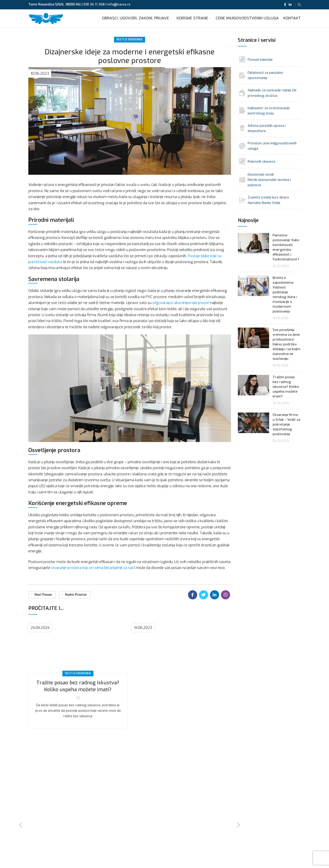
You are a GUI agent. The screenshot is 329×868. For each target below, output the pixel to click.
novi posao (43, 601)
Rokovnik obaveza (261, 168)
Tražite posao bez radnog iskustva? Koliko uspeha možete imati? (78, 692)
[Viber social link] (226, 601)
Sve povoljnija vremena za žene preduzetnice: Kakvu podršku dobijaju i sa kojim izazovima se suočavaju (287, 350)
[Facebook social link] (285, 5)
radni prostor (76, 601)
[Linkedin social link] (290, 5)
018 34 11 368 (94, 5)
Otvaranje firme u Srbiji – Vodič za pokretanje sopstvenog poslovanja (286, 431)
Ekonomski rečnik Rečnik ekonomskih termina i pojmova (269, 186)
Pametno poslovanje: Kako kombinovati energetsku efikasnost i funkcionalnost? (286, 253)
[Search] (299, 5)
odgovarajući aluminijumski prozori (181, 309)
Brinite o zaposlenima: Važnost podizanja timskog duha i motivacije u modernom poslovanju (285, 301)
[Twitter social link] (204, 601)
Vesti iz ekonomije (130, 45)
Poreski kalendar (260, 66)
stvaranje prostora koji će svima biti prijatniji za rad (93, 574)
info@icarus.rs (119, 5)
